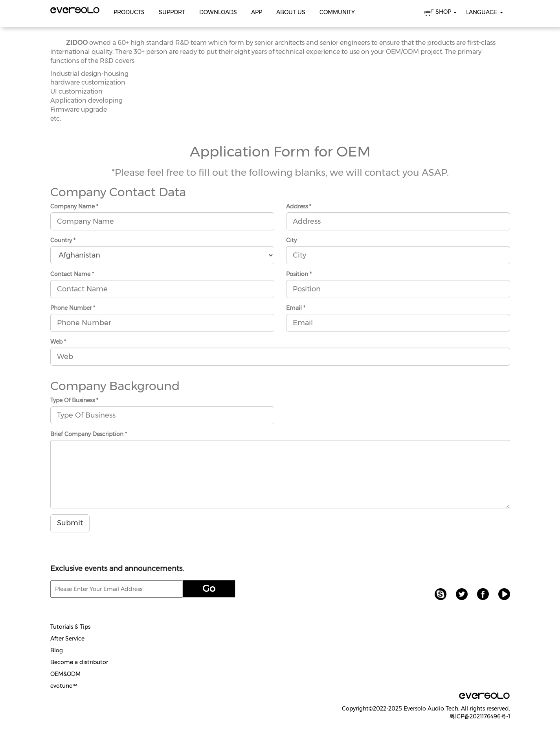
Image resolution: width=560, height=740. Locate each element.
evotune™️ (64, 686)
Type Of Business (74, 400)
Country (63, 240)
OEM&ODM (65, 674)
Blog (57, 650)
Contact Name (72, 274)
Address (299, 206)
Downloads (218, 12)
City (291, 240)
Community (337, 12)
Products (129, 12)
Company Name (74, 206)
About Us (291, 12)
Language (485, 12)
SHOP (440, 13)
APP (257, 12)
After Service (67, 639)
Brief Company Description (89, 434)
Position (299, 274)
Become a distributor (79, 662)
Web (58, 342)
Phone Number (73, 308)
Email (296, 308)
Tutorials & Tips (70, 627)
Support (172, 12)
